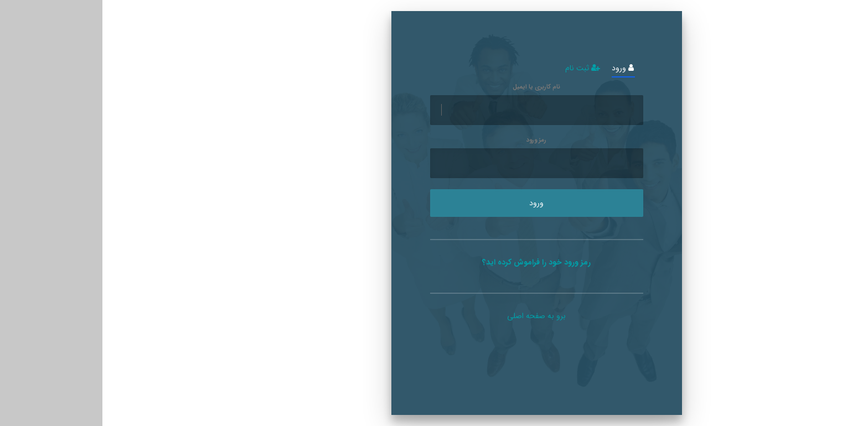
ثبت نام (480, 68)
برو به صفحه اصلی (434, 316)
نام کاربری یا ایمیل (434, 87)
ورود (520, 68)
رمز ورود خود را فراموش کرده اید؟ (434, 262)
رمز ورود (434, 141)
